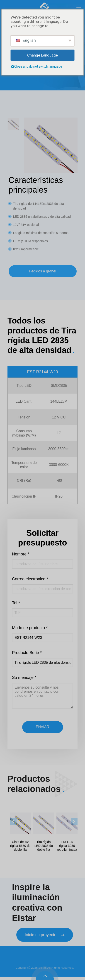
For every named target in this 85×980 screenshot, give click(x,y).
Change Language (42, 55)
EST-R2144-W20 (42, 372)
